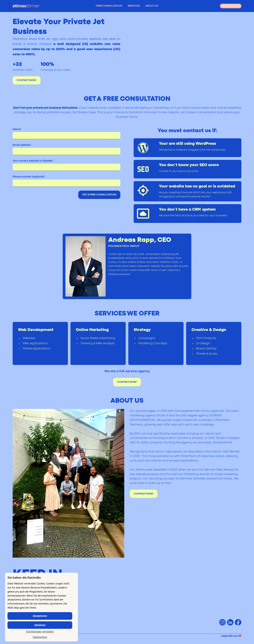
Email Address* (22, 145)
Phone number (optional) (29, 177)
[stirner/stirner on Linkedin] (230, 622)
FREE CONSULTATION (109, 6)
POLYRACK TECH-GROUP (124, 246)
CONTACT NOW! (27, 80)
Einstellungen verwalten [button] (40, 632)
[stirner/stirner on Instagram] (222, 622)
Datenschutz (40, 637)
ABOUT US (152, 6)
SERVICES (134, 6)
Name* (17, 129)
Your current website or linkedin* (33, 161)
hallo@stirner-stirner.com (45, 599)
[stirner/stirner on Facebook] (238, 622)
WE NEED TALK (231, 6)
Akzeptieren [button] (40, 616)
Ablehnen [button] (40, 625)
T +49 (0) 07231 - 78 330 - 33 (29, 617)
